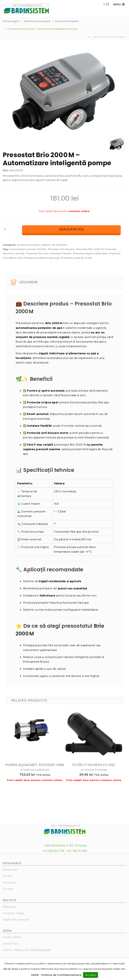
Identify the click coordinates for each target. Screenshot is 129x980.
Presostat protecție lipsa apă (42, 258)
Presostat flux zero (37, 253)
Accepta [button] (91, 975)
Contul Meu (10, 944)
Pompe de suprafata (35, 770)
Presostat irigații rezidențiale (91, 253)
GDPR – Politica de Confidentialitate (27, 950)
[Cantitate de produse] (12, 229)
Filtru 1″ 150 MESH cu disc (94, 765)
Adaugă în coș (71, 229)
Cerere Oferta (12, 937)
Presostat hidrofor (61, 253)
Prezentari (10, 883)
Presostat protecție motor (77, 258)
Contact (8, 889)
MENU (119, 4)
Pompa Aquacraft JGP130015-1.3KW (35, 765)
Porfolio (8, 876)
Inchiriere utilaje (13, 913)
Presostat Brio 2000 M (90, 249)
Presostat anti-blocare (61, 249)
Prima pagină (11, 21)
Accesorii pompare (67, 21)
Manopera (9, 907)
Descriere (25, 282)
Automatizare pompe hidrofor (28, 249)
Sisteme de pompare (37, 21)
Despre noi (10, 870)
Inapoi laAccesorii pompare (109, 37)
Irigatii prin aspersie (16, 920)
